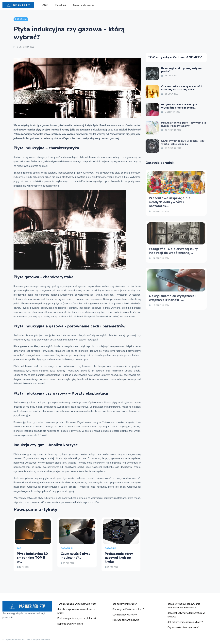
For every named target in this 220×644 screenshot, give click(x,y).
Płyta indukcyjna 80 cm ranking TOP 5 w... (32, 558)
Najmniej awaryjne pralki (70, 624)
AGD (45, 5)
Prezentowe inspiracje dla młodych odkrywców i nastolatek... (170, 202)
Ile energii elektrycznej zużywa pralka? (181, 70)
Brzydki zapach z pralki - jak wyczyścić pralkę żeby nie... (179, 106)
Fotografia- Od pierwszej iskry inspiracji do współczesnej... (173, 251)
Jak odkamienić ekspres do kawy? (185, 622)
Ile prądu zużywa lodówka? (127, 620)
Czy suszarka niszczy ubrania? (184, 627)
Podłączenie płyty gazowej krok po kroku (119, 558)
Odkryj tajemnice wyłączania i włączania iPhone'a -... (173, 298)
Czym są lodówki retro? (125, 615)
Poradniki (60, 5)
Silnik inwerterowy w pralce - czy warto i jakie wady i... (183, 142)
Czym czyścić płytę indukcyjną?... (76, 556)
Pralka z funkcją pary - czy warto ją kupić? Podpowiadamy (184, 124)
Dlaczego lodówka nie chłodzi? (128, 609)
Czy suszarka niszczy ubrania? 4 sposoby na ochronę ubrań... (182, 88)
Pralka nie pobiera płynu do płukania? (77, 618)
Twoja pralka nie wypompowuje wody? (77, 604)
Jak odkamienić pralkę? (125, 604)
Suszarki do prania (84, 5)
